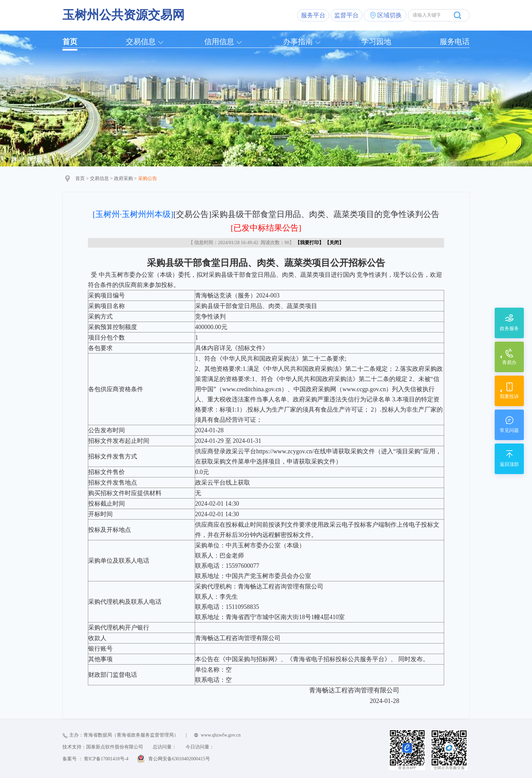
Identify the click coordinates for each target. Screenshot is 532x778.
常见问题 (509, 430)
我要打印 (309, 243)
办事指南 (298, 42)
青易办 (509, 363)
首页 (70, 42)
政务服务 (509, 329)
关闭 (334, 243)
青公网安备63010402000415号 (179, 759)
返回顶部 (509, 464)
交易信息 (141, 42)
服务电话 (455, 42)
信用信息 (219, 42)
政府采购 (123, 178)
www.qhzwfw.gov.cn (221, 735)
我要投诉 (509, 396)
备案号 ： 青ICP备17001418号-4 (95, 759)
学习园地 (376, 42)
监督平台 (346, 15)
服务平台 (313, 15)
